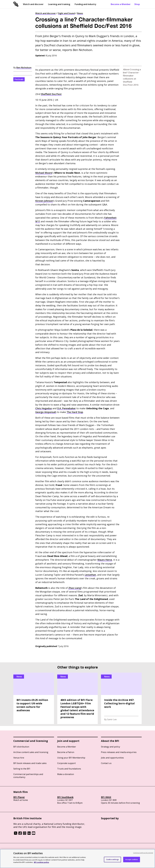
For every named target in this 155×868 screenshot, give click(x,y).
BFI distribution (21, 747)
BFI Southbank (65, 797)
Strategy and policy (110, 747)
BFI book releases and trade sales (30, 763)
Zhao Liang (75, 588)
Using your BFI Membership (71, 758)
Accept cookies (132, 859)
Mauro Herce (105, 560)
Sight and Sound (66, 13)
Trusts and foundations (69, 769)
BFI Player (19, 797)
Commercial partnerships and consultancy (28, 776)
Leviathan (90, 575)
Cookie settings (112, 859)
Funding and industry (85, 4)
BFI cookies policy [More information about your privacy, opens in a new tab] (41, 862)
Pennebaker (66, 408)
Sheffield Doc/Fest (51, 94)
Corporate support (66, 763)
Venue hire (19, 758)
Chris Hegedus (44, 408)
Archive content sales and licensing (31, 752)
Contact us (106, 763)
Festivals (19, 79)
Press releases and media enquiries (119, 752)
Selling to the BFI (22, 769)
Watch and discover (33, 4)
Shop (137, 4)
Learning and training (59, 4)
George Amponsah (46, 412)
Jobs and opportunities (112, 758)
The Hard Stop (75, 412)
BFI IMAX (106, 797)
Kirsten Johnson (44, 201)
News (80, 13)
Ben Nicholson (24, 68)
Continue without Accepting (143, 853)
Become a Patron (66, 752)
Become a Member (121, 4)
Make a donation (66, 774)
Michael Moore (44, 173)
